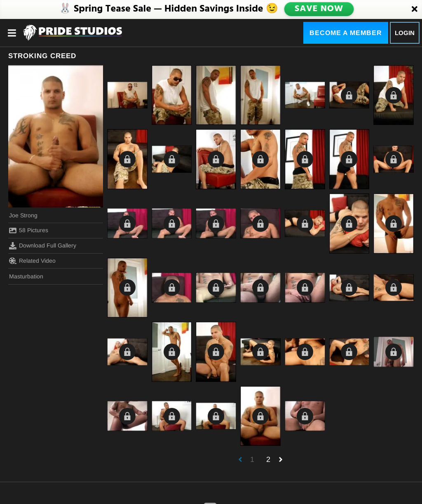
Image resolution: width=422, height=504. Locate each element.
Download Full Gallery (43, 246)
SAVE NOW (319, 9)
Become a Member (346, 33)
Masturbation (26, 276)
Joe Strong (23, 215)
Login (405, 33)
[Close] (415, 9)
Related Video (32, 261)
